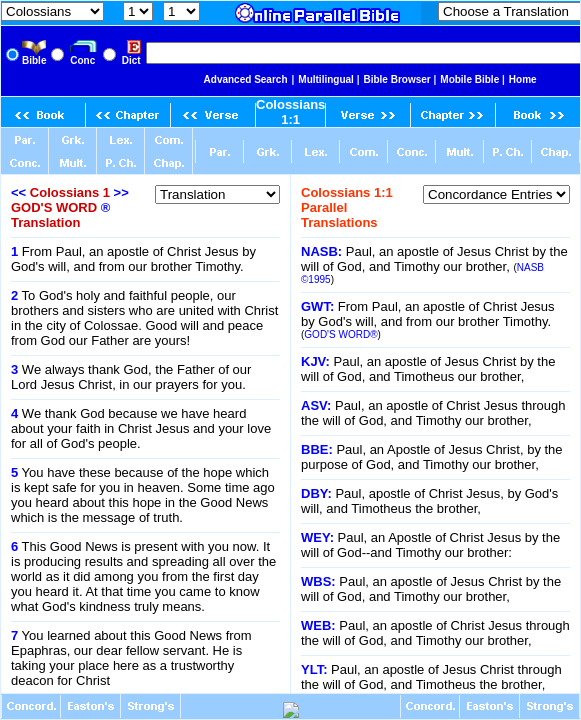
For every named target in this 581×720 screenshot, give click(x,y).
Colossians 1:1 (290, 112)
